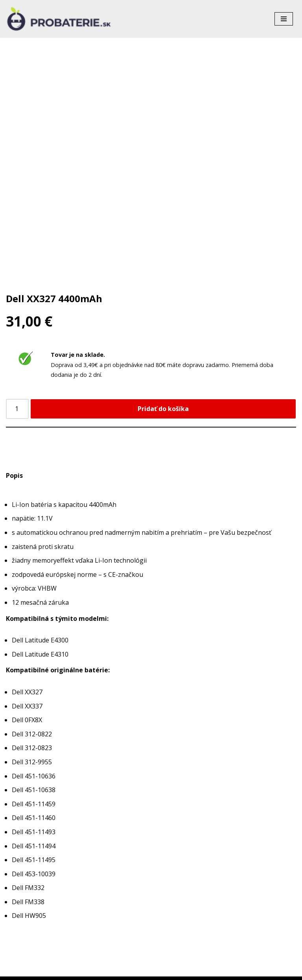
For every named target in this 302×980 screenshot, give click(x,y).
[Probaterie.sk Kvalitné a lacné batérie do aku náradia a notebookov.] (59, 19)
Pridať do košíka (163, 409)
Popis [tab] (14, 475)
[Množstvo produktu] (17, 409)
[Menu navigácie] (284, 19)
